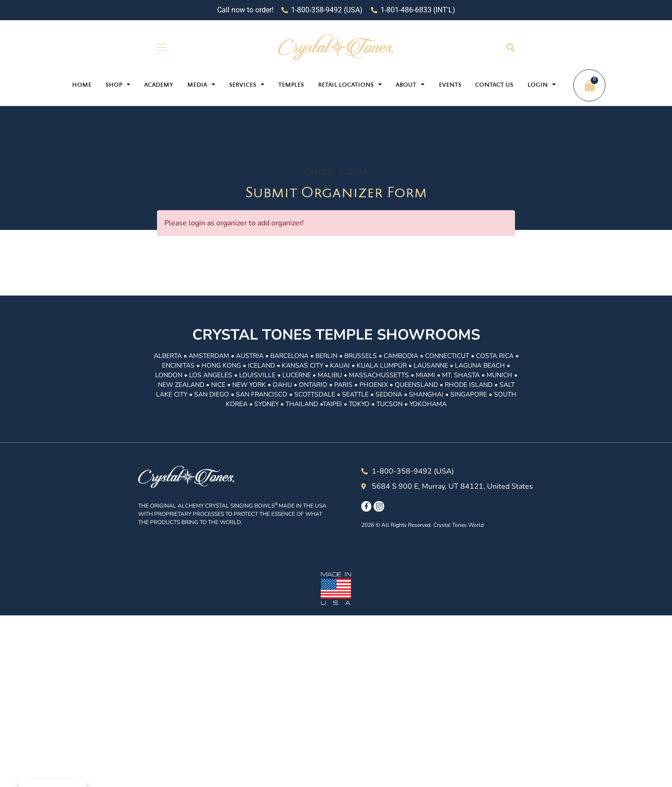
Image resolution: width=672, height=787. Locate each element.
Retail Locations (350, 84)
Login (542, 84)
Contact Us (494, 85)
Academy (159, 85)
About (410, 84)
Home (82, 85)
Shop (118, 84)
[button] (510, 47)
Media (201, 84)
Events (450, 85)
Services (247, 84)
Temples (291, 85)
